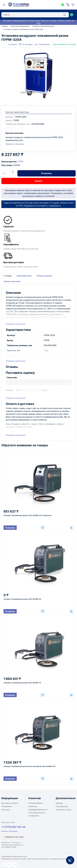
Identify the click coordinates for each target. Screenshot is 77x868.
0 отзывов (13, 44)
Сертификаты (62, 806)
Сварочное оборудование (20, 26)
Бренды (59, 803)
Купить (38, 181)
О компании (7, 806)
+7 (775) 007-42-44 (13, 827)
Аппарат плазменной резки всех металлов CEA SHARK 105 (29, 766)
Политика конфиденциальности (38, 808)
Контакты (6, 810)
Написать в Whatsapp (9, 831)
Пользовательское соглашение (37, 814)
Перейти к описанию (15, 144)
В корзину (47, 173)
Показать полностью (16, 324)
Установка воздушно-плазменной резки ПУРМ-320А (23, 29)
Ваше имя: (12, 377)
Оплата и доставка (12, 281)
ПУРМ (20, 162)
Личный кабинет (36, 803)
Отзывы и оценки (44, 276)
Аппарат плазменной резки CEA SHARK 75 (22, 683)
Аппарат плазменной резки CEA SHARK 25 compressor (28, 515)
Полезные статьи (63, 810)
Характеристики (24, 276)
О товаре (8, 276)
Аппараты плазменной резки (43, 26)
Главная (4, 26)
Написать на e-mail (14, 837)
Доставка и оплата (10, 803)
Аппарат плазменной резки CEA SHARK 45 (22, 599)
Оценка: (10, 390)
